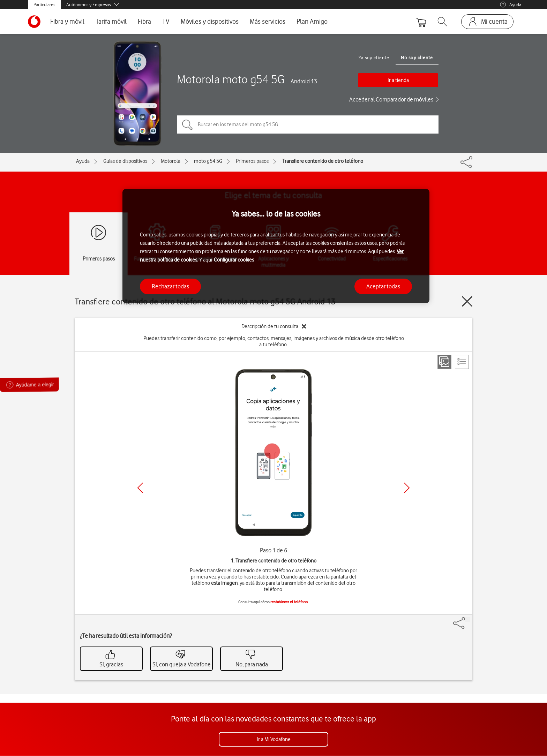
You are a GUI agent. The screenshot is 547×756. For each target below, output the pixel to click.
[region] (276, 246)
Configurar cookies (234, 260)
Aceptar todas (383, 286)
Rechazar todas (170, 286)
